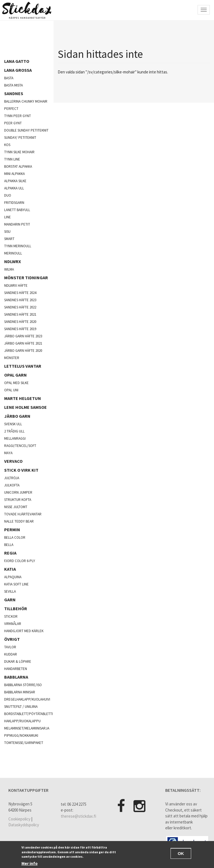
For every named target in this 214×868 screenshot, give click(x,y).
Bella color (15, 537)
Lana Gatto (17, 61)
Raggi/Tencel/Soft (20, 446)
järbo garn (17, 416)
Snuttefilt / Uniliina (21, 707)
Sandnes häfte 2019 (20, 329)
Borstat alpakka (18, 166)
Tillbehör (16, 609)
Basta (9, 78)
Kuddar (11, 654)
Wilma (9, 269)
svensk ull (13, 424)
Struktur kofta (18, 500)
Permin (12, 530)
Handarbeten (16, 669)
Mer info (30, 864)
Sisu (7, 232)
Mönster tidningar (26, 278)
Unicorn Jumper (18, 492)
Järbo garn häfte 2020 (23, 351)
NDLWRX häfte (16, 285)
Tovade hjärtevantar (23, 514)
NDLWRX (13, 261)
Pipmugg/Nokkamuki (21, 735)
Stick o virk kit (21, 470)
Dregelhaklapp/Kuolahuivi (27, 699)
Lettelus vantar (23, 366)
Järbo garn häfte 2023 (23, 336)
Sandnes (14, 93)
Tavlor (10, 647)
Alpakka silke (15, 181)
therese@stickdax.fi (78, 816)
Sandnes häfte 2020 (20, 322)
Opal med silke (16, 383)
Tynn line (12, 159)
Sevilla (10, 591)
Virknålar (13, 624)
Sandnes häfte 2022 (20, 307)
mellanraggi (15, 438)
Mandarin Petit (17, 224)
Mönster (12, 358)
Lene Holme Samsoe (25, 407)
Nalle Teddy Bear (19, 521)
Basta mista (14, 85)
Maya (8, 453)
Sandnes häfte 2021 (20, 314)
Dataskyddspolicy (24, 825)
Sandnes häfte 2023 (20, 300)
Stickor (11, 616)
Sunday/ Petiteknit (20, 138)
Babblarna (16, 677)
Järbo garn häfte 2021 (23, 343)
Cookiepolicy (19, 819)
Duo (8, 195)
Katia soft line (16, 584)
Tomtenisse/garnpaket (24, 743)
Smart (9, 239)
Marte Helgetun (23, 398)
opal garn (15, 375)
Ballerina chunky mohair (26, 101)
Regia (10, 553)
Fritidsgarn (14, 203)
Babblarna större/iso (23, 685)
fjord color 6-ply (20, 561)
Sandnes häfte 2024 (20, 293)
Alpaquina (13, 577)
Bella (9, 545)
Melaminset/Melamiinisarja (27, 728)
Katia (10, 569)
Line (8, 217)
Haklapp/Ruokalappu (22, 721)
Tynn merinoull (18, 246)
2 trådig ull (14, 431)
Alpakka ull (14, 188)
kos (7, 145)
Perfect (11, 109)
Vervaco (13, 461)
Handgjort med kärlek (24, 631)
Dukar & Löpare (18, 661)
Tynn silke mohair (19, 152)
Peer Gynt (13, 123)
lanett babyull (17, 210)
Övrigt (12, 639)
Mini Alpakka (14, 174)
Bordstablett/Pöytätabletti (29, 714)
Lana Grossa (18, 70)
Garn (10, 600)
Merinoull (13, 253)
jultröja (12, 478)
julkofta (12, 485)
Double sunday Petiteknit (26, 130)
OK (181, 854)
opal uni (11, 390)
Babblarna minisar (20, 692)
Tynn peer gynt (18, 116)
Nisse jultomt (16, 507)
